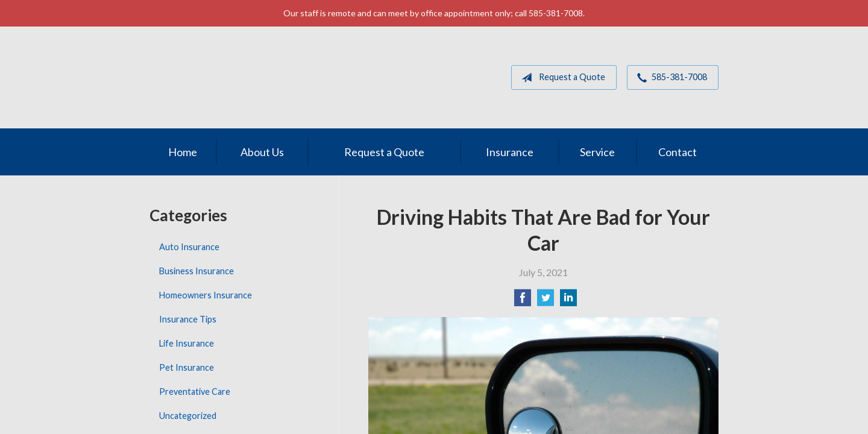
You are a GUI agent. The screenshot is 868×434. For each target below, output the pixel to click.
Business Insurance (197, 271)
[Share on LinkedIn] (568, 301)
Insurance (510, 152)
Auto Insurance (189, 247)
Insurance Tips (188, 319)
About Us (262, 152)
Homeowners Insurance (206, 295)
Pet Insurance (187, 367)
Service (597, 152)
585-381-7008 (670, 78)
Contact (678, 152)
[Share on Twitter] (546, 301)
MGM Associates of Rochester (233, 77)
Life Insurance (187, 343)
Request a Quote (561, 78)
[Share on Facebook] (523, 301)
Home (183, 152)
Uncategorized (188, 416)
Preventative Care (195, 392)
